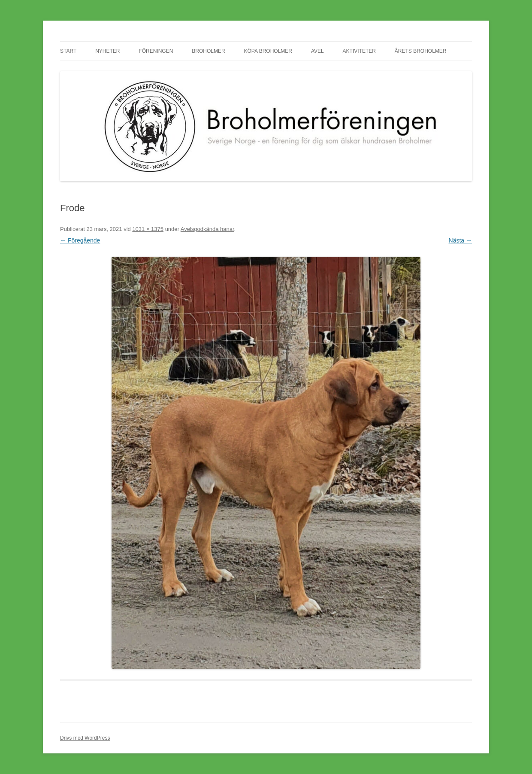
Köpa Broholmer (268, 51)
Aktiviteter (359, 51)
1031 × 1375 (148, 229)
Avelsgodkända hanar (207, 229)
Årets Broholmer (421, 51)
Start (68, 51)
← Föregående (80, 240)
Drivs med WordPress (85, 738)
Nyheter (107, 51)
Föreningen (156, 51)
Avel (317, 51)
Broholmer (208, 51)
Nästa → (460, 240)
